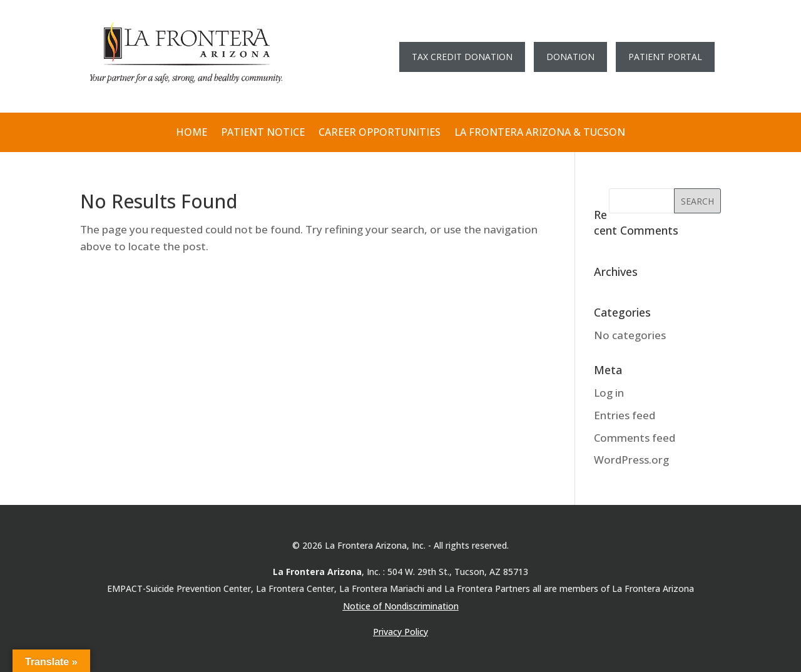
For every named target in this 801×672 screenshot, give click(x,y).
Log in (609, 393)
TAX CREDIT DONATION (462, 57)
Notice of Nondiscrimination (401, 606)
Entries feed (625, 415)
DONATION (570, 57)
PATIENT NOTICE (263, 133)
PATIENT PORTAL (665, 57)
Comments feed (635, 438)
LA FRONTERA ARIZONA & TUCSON (540, 133)
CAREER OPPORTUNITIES (380, 133)
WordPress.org (631, 460)
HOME (191, 133)
